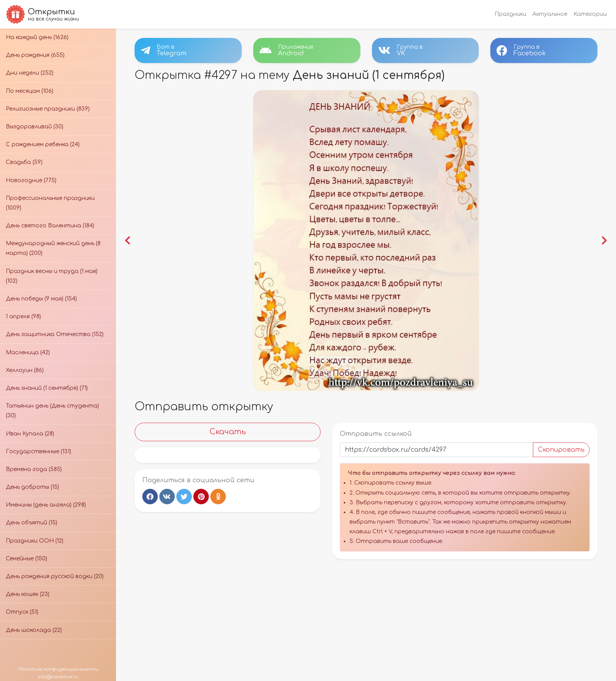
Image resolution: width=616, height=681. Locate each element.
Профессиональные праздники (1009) (50, 203)
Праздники (510, 14)
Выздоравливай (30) (35, 127)
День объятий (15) (32, 523)
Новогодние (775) (31, 180)
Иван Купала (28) (30, 434)
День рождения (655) (35, 55)
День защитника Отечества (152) (55, 334)
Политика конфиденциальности (58, 669)
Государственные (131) (38, 451)
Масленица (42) (28, 352)
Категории (590, 14)
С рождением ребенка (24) (43, 144)
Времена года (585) (34, 469)
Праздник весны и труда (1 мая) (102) (52, 276)
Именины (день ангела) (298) (46, 505)
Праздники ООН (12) (35, 541)
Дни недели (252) (30, 73)
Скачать (228, 432)
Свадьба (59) (24, 162)
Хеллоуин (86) (25, 370)
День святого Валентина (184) (50, 226)
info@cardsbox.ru (58, 677)
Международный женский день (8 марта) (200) (53, 248)
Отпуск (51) (22, 612)
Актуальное (550, 14)
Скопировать (561, 450)
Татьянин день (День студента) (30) (52, 411)
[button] (128, 241)
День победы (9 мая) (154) (41, 299)
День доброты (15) (32, 487)
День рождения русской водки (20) (55, 576)
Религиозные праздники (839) (48, 109)
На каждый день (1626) (37, 37)
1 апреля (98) (23, 317)
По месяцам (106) (30, 91)
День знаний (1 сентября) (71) (47, 388)
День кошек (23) (28, 594)
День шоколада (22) (34, 630)
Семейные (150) (26, 559)
